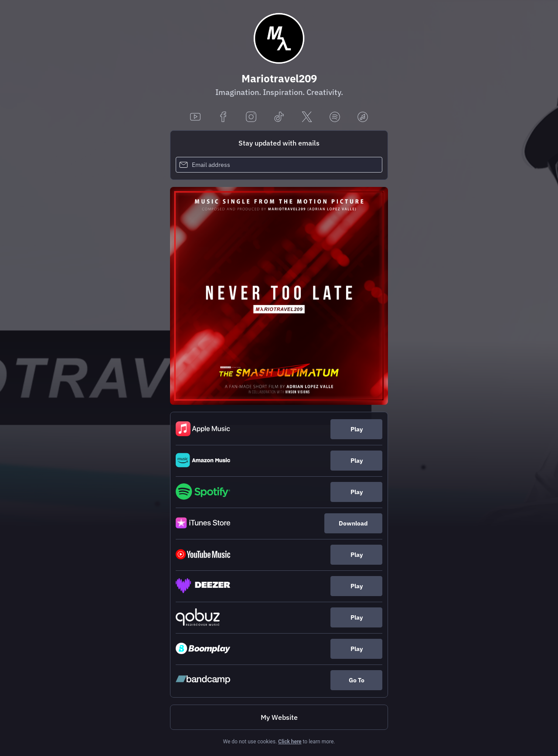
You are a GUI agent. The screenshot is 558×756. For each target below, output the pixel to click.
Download (353, 523)
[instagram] (251, 117)
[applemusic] (363, 117)
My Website (279, 717)
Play (357, 429)
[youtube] (195, 117)
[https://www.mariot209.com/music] (279, 717)
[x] (307, 117)
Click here (290, 742)
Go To (357, 680)
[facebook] (223, 117)
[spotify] (335, 117)
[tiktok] (279, 117)
